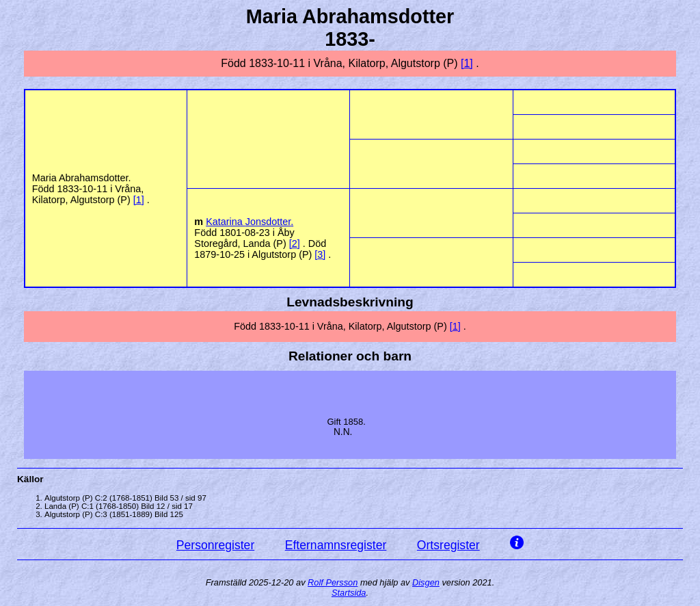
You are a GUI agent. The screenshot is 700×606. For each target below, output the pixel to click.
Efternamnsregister (336, 545)
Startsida (349, 593)
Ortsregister (448, 545)
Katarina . (250, 222)
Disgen (426, 582)
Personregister (215, 545)
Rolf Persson (333, 582)
